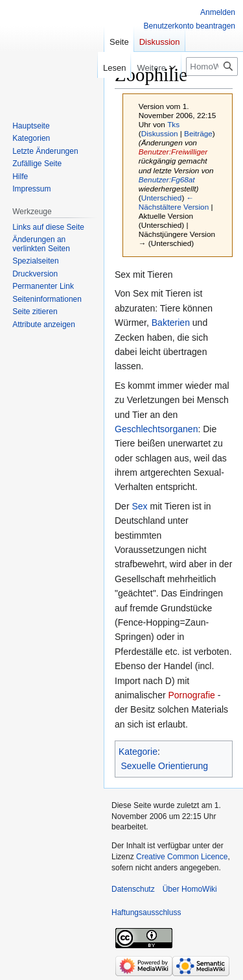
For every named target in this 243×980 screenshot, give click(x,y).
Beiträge (198, 133)
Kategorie (138, 752)
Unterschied (162, 198)
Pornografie (191, 695)
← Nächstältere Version (174, 202)
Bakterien (171, 323)
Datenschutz (133, 889)
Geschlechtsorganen (156, 429)
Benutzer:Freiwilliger (173, 152)
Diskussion (160, 133)
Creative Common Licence (182, 857)
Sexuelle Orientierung (165, 766)
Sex (139, 506)
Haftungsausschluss (146, 913)
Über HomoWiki (190, 889)
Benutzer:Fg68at (167, 179)
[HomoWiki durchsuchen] (212, 67)
